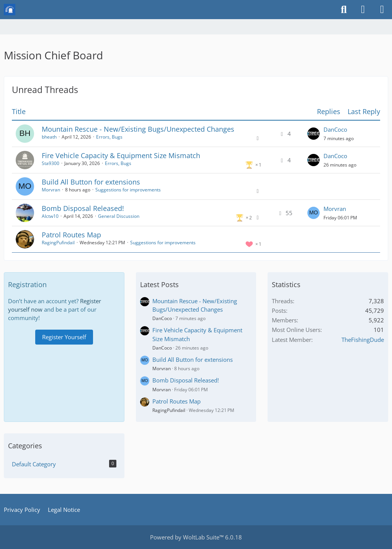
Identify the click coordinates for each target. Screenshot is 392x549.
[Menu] (382, 10)
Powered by (196, 537)
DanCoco (335, 129)
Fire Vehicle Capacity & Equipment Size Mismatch (121, 155)
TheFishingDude (363, 340)
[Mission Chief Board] (10, 10)
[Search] (344, 10)
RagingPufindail (58, 243)
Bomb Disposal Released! (83, 208)
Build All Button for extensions (91, 182)
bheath (49, 137)
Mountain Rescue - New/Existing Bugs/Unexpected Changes (138, 129)
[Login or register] (363, 10)
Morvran (51, 190)
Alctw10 (50, 216)
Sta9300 (51, 163)
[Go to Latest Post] (314, 134)
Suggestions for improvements (128, 190)
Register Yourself (64, 337)
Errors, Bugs (109, 137)
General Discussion (119, 216)
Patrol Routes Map (71, 235)
